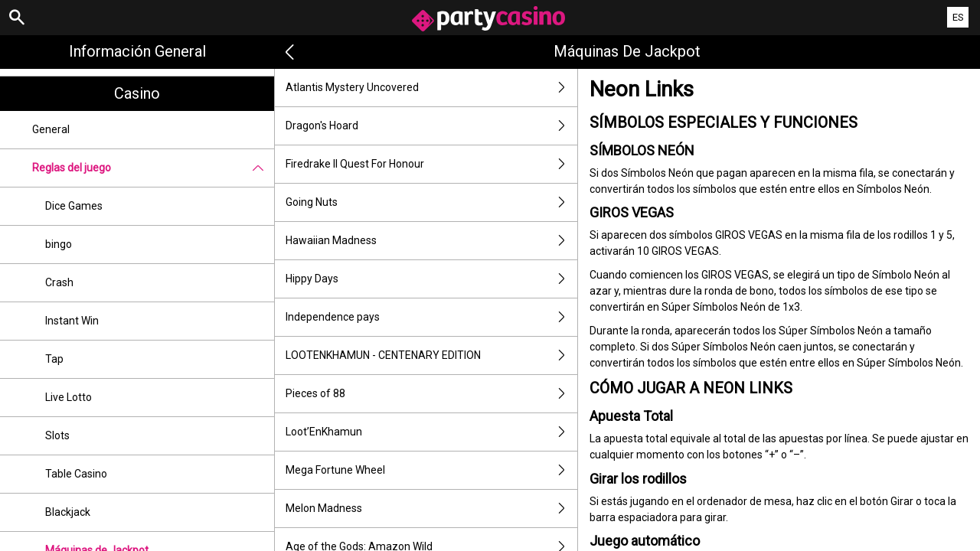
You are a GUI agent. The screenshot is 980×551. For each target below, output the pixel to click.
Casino (137, 93)
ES (958, 17)
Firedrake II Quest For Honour (431, 164)
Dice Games (74, 206)
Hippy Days (431, 279)
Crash (59, 282)
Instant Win (72, 321)
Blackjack (68, 512)
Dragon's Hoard (431, 126)
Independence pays (431, 317)
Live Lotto (69, 397)
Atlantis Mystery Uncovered (431, 88)
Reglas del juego (153, 168)
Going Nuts (431, 202)
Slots (57, 435)
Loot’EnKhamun (431, 432)
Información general (137, 51)
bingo (59, 244)
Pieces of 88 (431, 394)
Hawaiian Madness (431, 241)
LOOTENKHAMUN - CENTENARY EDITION (431, 355)
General (51, 129)
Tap (54, 359)
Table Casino (76, 474)
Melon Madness (431, 509)
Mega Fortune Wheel (431, 470)
